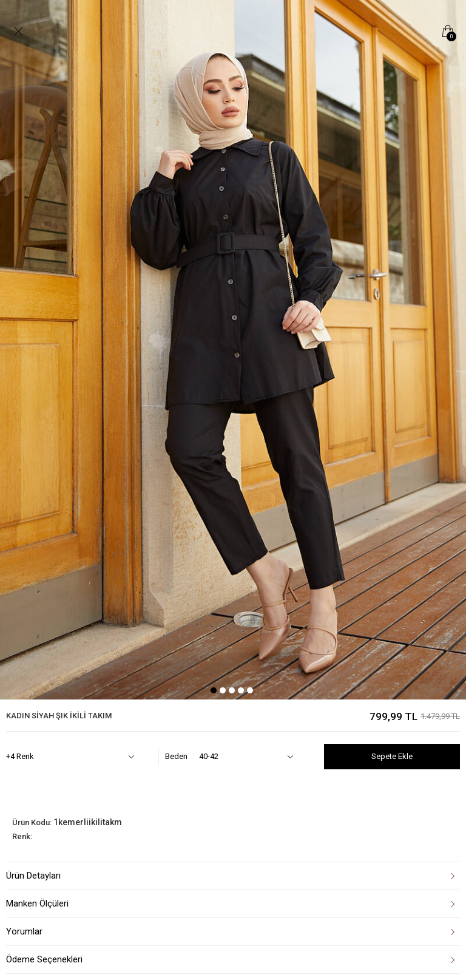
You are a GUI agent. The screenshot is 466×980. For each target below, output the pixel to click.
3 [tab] (232, 690)
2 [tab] (223, 690)
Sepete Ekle (392, 756)
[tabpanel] (233, 350)
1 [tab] (214, 690)
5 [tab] (250, 690)
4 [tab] (241, 690)
